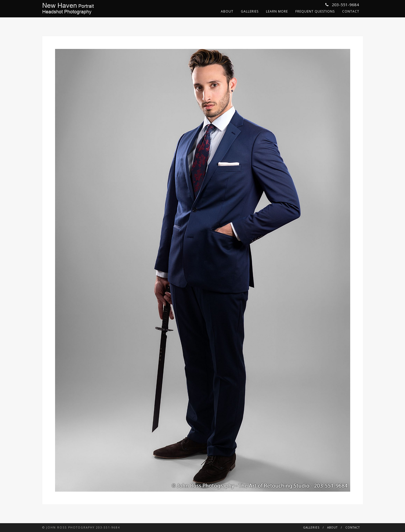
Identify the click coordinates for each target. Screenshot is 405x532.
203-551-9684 (342, 5)
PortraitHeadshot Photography (68, 9)
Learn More (277, 11)
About (227, 11)
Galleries (250, 11)
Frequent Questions (315, 11)
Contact (351, 11)
